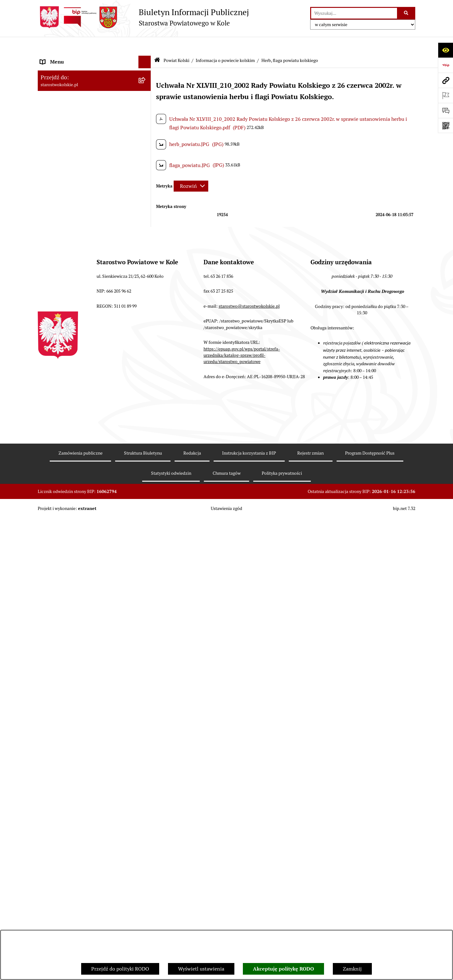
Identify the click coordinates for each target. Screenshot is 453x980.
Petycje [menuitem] (48, 624)
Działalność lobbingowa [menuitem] (67, 687)
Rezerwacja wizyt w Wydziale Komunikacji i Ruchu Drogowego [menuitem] (89, 459)
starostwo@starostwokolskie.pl (249, 840)
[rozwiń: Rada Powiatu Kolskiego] (146, 368)
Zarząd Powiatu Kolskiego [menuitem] (69, 380)
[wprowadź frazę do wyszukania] (354, 13)
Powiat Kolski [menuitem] (56, 95)
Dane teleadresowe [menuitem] (62, 83)
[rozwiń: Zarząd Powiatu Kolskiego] (146, 380)
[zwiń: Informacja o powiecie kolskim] (146, 112)
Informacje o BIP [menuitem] (59, 700)
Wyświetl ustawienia (201, 969)
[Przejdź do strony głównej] (143, 17)
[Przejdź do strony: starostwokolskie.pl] (445, 80)
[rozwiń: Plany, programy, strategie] (146, 246)
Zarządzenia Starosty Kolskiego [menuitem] (75, 554)
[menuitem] (94, 112)
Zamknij (352, 969)
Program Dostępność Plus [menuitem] (69, 674)
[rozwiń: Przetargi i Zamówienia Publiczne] (146, 418)
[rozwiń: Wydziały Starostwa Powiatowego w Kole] (146, 488)
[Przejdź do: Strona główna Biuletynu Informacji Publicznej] (157, 44)
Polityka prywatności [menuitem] (64, 712)
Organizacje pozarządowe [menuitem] (69, 430)
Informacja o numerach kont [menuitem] (72, 405)
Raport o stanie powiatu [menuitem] (67, 443)
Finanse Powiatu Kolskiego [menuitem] (70, 392)
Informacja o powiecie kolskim (225, 43)
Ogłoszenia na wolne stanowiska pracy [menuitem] (84, 528)
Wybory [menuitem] (49, 355)
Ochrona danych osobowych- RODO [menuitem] (80, 662)
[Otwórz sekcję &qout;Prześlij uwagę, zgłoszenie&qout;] (445, 110)
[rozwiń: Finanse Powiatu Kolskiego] (146, 393)
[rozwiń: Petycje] (146, 624)
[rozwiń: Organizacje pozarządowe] (146, 431)
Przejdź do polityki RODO (120, 969)
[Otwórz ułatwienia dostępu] (445, 50)
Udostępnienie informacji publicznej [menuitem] (81, 591)
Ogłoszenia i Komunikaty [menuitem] (68, 70)
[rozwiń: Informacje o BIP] (146, 700)
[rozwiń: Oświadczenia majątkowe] (146, 541)
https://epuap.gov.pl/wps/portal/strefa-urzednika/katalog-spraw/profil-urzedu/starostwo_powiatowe (242, 890)
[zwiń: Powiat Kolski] (146, 96)
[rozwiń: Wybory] (146, 355)
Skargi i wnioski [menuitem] (58, 579)
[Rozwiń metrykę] (191, 169)
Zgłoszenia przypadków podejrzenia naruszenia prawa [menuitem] (81, 728)
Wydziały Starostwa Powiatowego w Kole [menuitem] (86, 488)
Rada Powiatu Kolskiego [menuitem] (67, 367)
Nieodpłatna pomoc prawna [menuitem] (71, 566)
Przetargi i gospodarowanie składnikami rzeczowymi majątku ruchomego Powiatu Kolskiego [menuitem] (86, 508)
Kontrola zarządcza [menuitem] (62, 637)
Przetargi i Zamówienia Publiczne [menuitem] (78, 418)
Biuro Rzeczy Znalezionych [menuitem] (71, 649)
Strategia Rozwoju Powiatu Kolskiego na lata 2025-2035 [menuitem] (85, 338)
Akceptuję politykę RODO (283, 969)
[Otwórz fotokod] (445, 126)
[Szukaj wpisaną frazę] (407, 13)
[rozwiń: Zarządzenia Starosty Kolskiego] (146, 554)
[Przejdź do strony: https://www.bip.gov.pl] (445, 65)
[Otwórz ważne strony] (445, 95)
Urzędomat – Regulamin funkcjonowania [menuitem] (86, 476)
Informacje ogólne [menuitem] (61, 58)
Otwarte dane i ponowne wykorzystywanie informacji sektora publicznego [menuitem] (88, 608)
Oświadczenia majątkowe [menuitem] (69, 541)
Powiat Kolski (176, 43)
